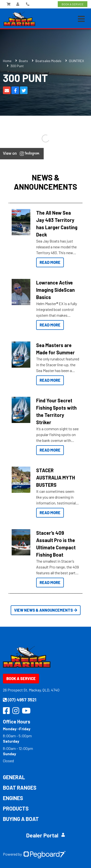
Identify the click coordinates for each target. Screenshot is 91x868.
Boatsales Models (48, 61)
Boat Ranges (20, 787)
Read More (50, 262)
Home (7, 61)
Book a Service (21, 678)
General (14, 777)
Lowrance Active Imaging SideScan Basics (55, 290)
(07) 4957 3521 (20, 700)
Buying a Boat (21, 819)
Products (16, 808)
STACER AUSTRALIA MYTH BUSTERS (56, 478)
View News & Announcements (46, 610)
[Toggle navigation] (81, 19)
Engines (13, 798)
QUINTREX (76, 61)
